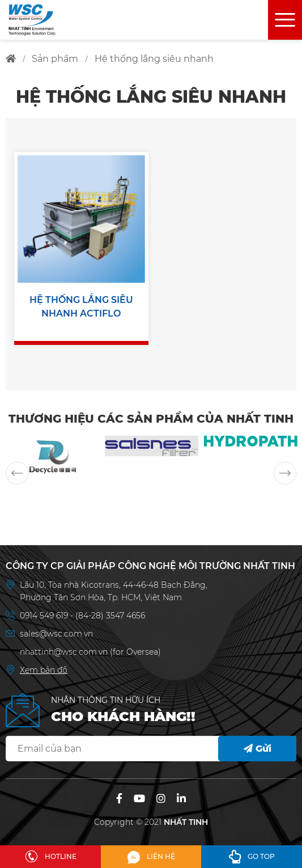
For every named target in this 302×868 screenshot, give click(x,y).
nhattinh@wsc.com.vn (64, 652)
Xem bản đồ (44, 670)
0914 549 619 (45, 616)
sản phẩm (55, 59)
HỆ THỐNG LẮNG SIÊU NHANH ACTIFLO (81, 307)
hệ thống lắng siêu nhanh (154, 59)
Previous (17, 473)
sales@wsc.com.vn (56, 634)
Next (285, 473)
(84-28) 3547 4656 (110, 616)
